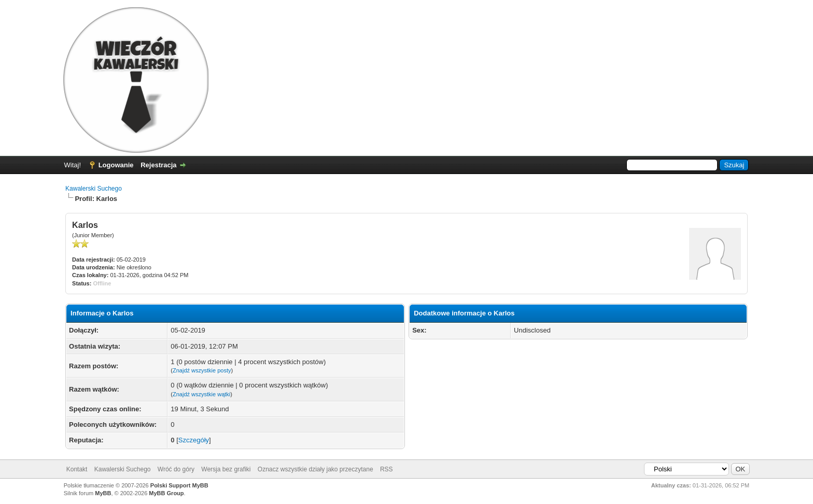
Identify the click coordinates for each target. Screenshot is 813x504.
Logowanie (116, 165)
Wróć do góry (176, 469)
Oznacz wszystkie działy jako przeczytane (316, 469)
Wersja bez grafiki (226, 469)
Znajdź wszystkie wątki (201, 394)
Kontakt (77, 469)
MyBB (103, 493)
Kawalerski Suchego (94, 189)
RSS (387, 469)
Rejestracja (158, 165)
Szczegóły (194, 440)
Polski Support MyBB (179, 485)
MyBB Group (166, 493)
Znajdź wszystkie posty (202, 370)
